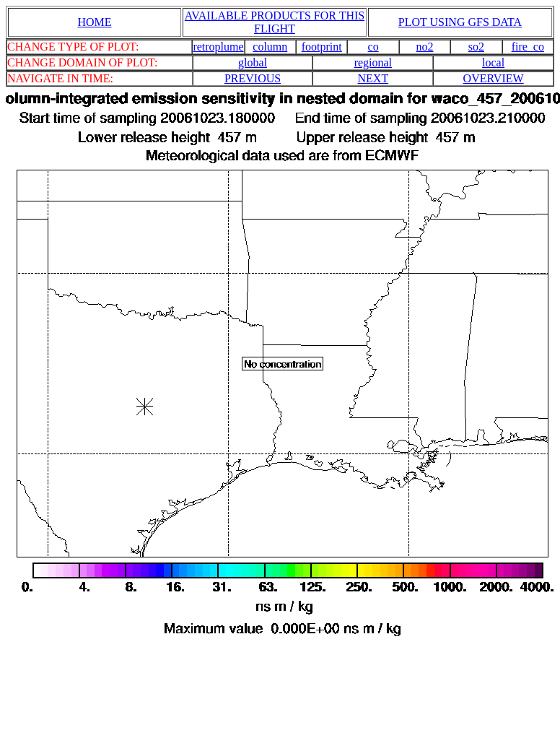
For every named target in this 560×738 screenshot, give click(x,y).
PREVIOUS (253, 78)
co (373, 47)
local (493, 62)
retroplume (218, 47)
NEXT (373, 78)
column (270, 47)
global (253, 62)
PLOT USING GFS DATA (460, 22)
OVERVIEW (494, 78)
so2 (476, 47)
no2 (425, 47)
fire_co (528, 47)
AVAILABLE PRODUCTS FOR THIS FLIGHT (275, 22)
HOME (94, 22)
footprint (322, 47)
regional (373, 62)
